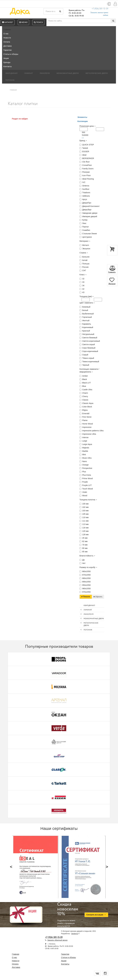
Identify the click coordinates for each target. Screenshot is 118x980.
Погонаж (10, 80)
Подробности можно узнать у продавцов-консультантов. (69, 915)
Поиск (38, 22)
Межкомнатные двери (68, 73)
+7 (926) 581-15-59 (100, 9)
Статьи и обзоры (11, 54)
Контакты (8, 66)
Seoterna (75, 934)
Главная (7, 30)
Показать (86, 597)
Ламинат (29, 73)
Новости (7, 38)
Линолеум (45, 73)
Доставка (8, 46)
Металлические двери (97, 73)
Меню (23, 22)
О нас (6, 34)
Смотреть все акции (96, 915)
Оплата (7, 42)
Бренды (7, 62)
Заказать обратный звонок (57, 940)
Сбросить (98, 597)
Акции (6, 58)
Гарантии (8, 50)
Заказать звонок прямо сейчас (99, 14)
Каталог (8, 22)
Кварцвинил (11, 73)
